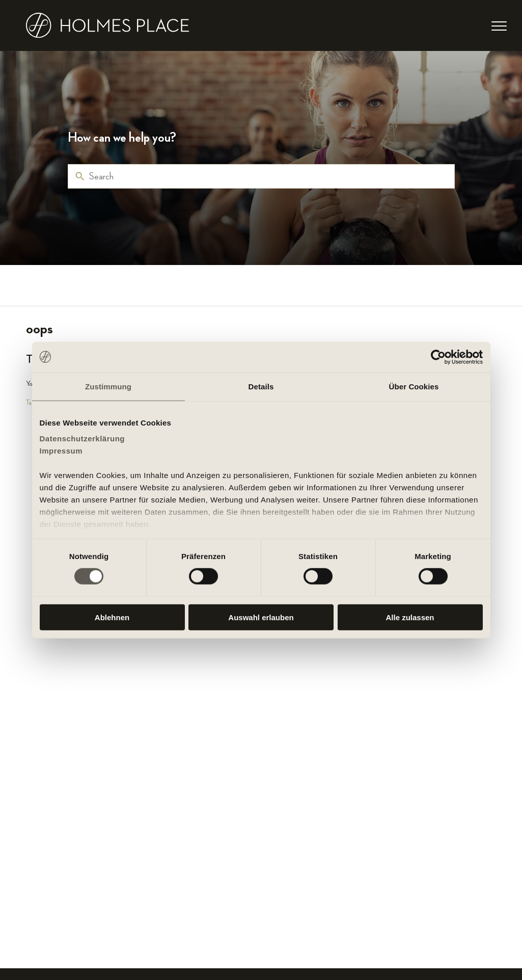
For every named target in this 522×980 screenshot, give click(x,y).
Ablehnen (112, 617)
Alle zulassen (410, 617)
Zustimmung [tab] (108, 386)
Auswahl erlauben (261, 617)
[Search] (261, 176)
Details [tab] (261, 386)
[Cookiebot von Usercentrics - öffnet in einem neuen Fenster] (438, 357)
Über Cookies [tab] (414, 386)
